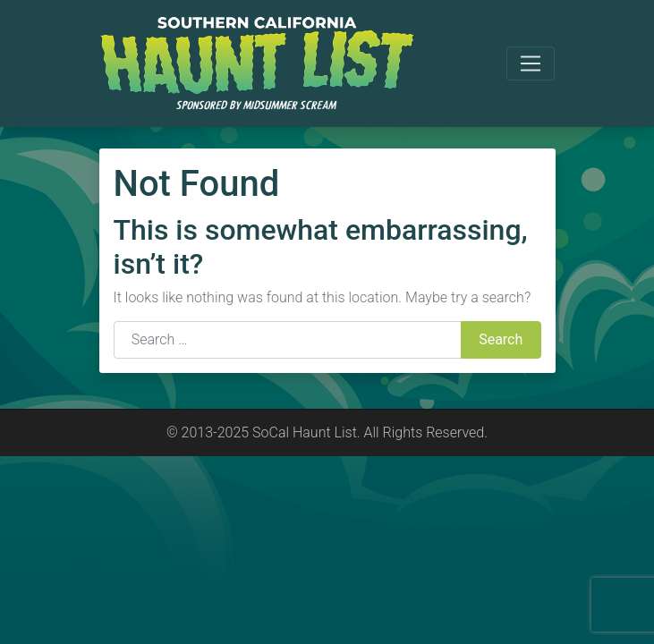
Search (501, 339)
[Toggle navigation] (531, 64)
